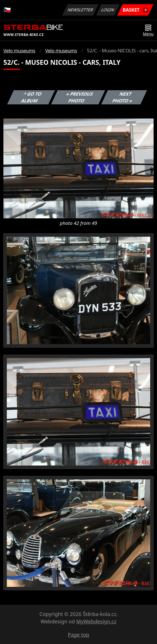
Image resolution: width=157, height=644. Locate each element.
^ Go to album (31, 97)
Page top (78, 635)
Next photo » (122, 97)
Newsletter (80, 10)
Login (108, 10)
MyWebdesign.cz (96, 621)
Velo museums (19, 50)
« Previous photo (80, 97)
